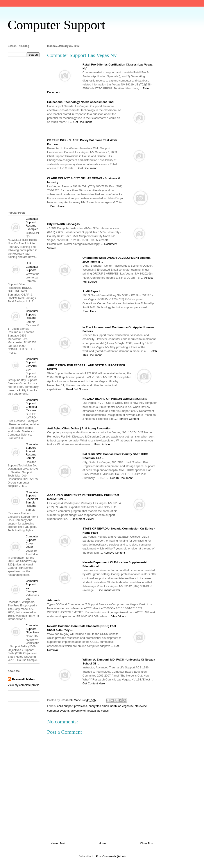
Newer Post (58, 843)
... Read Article (101, 444)
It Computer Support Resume (32, 313)
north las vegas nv (122, 706)
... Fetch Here (56, 206)
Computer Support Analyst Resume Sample (32, 451)
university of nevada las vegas (89, 711)
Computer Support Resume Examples (32, 224)
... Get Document (81, 122)
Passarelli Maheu (24, 679)
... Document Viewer (81, 519)
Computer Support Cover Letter (32, 542)
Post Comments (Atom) (111, 856)
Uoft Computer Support (32, 267)
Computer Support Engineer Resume (32, 405)
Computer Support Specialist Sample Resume (32, 499)
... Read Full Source (76, 389)
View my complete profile (23, 685)
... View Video (117, 616)
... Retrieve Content (127, 419)
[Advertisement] (25, 135)
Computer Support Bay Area (32, 362)
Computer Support (56, 25)
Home (103, 843)
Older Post (147, 843)
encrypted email (99, 706)
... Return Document (120, 478)
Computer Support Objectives (32, 629)
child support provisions (72, 706)
